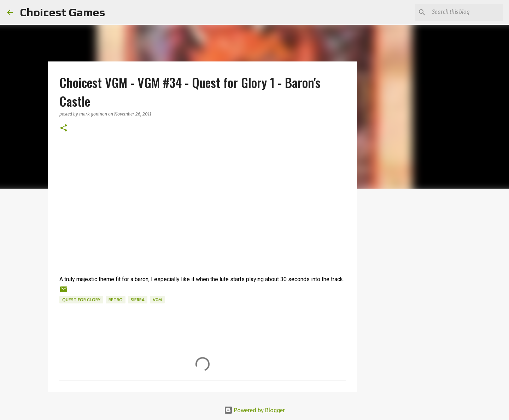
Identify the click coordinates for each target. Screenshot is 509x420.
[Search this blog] (466, 12)
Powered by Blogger (255, 410)
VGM (157, 300)
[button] (64, 128)
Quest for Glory (81, 300)
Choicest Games (62, 12)
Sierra (138, 300)
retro (116, 300)
